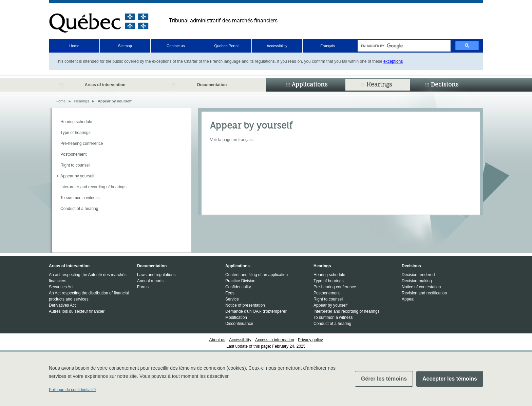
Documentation (212, 85)
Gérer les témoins (384, 379)
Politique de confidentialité (72, 390)
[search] (403, 46)
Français (328, 46)
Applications (310, 84)
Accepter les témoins (450, 379)
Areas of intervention (105, 85)
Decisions (445, 84)
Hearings (379, 84)
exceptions (393, 61)
